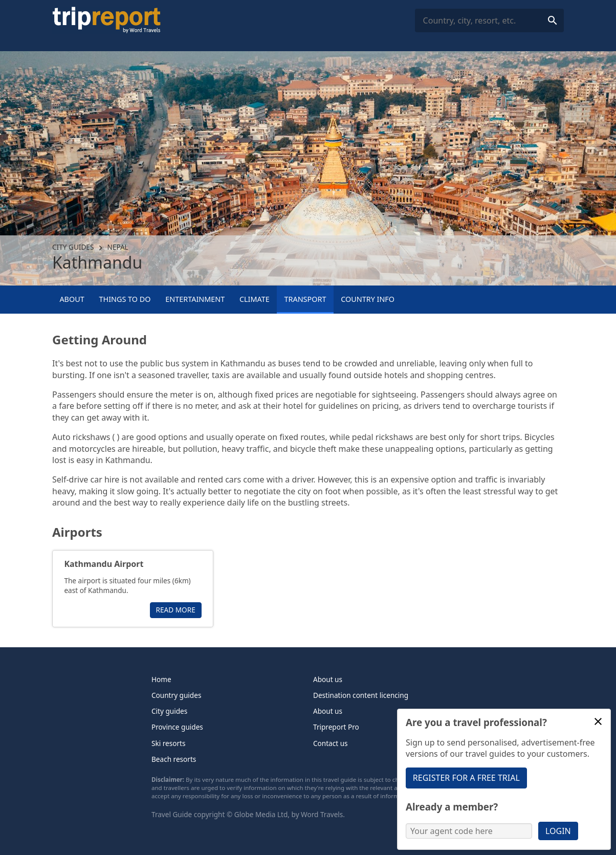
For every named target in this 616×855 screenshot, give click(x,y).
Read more (176, 610)
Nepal (118, 247)
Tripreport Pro (336, 727)
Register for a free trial (466, 778)
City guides (73, 247)
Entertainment (195, 299)
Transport (305, 299)
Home (161, 679)
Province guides (177, 727)
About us (328, 679)
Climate (255, 299)
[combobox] (489, 21)
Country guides (176, 695)
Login (558, 831)
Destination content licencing (361, 695)
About (72, 299)
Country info (368, 299)
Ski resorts (169, 743)
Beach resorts (174, 759)
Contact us (331, 743)
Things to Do (125, 299)
